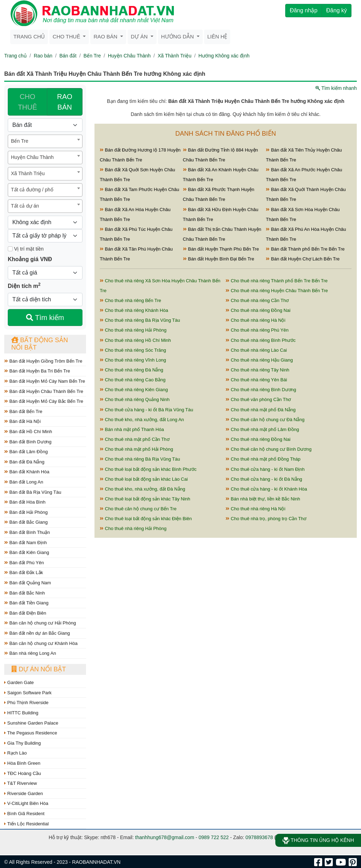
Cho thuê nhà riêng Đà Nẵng (131, 370)
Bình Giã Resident (24, 814)
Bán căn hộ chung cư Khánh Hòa (41, 643)
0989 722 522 (214, 837)
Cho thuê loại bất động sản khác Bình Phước (148, 469)
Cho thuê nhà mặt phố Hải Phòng (136, 449)
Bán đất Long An (24, 482)
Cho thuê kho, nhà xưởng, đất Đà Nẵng (142, 489)
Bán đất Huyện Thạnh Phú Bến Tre (221, 249)
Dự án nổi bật (39, 669)
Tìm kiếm (45, 318)
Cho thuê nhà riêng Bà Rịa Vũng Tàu (140, 320)
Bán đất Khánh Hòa (27, 472)
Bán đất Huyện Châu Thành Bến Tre (44, 391)
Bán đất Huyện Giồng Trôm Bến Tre (43, 361)
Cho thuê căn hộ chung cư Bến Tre (138, 509)
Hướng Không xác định (224, 56)
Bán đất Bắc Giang (26, 522)
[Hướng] (45, 222)
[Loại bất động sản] (45, 125)
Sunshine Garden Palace (31, 723)
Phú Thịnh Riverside (26, 703)
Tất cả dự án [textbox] (25, 206)
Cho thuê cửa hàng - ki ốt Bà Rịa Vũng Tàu (146, 410)
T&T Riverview (21, 783)
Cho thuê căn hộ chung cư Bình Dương (269, 449)
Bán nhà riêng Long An (30, 653)
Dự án (140, 36)
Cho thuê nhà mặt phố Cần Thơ (135, 439)
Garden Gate (19, 682)
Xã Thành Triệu (175, 56)
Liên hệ (217, 36)
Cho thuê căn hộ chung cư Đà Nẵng (265, 420)
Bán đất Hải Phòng (26, 512)
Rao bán (106, 36)
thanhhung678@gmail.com (165, 837)
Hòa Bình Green (22, 763)
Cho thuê (67, 36)
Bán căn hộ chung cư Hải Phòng (40, 623)
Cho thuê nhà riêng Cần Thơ (257, 300)
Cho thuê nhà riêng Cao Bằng (133, 380)
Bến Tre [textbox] (20, 141)
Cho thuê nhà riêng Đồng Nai (258, 310)
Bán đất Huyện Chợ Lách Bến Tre (303, 259)
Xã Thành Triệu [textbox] (28, 173)
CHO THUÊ (27, 102)
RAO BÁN (65, 102)
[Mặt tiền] (10, 249)
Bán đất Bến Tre (23, 411)
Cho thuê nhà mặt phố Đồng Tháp (263, 459)
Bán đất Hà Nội (22, 421)
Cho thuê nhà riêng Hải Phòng (133, 330)
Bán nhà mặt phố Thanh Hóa (132, 429)
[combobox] (45, 141)
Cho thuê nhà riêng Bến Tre (130, 300)
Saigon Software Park (28, 693)
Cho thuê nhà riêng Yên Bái (256, 380)
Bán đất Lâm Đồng (26, 452)
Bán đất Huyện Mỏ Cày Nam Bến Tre (45, 381)
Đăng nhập (304, 10)
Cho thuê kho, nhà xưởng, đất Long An (142, 420)
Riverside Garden (24, 793)
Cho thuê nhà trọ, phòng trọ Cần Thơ (266, 519)
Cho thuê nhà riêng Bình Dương (261, 390)
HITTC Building (21, 713)
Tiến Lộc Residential (26, 824)
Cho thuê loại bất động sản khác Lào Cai (144, 479)
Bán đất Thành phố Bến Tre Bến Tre (305, 249)
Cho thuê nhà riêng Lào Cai (256, 350)
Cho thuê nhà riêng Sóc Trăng (133, 350)
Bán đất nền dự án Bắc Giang (37, 633)
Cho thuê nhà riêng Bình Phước (261, 340)
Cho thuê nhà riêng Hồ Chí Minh (135, 340)
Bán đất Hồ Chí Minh (28, 432)
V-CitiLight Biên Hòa (26, 803)
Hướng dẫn (178, 36)
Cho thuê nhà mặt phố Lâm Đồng (262, 429)
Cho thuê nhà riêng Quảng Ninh (135, 399)
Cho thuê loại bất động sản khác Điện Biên (146, 519)
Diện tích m (24, 285)
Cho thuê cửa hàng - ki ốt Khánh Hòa (266, 489)
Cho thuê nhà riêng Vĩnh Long (133, 360)
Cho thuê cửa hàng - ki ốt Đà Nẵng (264, 479)
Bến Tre (92, 56)
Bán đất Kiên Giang (27, 552)
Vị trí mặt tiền (26, 249)
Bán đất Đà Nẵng (24, 462)
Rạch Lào (16, 753)
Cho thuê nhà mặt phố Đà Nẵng (261, 410)
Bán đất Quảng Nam (28, 583)
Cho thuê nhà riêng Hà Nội (255, 320)
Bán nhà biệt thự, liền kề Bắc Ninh (263, 499)
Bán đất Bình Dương (28, 442)
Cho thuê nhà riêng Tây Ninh (258, 370)
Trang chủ (29, 36)
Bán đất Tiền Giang (26, 603)
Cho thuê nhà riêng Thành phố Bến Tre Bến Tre (277, 281)
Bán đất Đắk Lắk (24, 572)
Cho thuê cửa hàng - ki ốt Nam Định (265, 469)
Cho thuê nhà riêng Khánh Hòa (134, 310)
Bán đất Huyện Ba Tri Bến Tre (37, 371)
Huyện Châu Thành (129, 56)
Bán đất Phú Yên (24, 563)
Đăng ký (336, 10)
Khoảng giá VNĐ (30, 259)
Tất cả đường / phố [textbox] (32, 190)
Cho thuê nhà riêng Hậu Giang (259, 360)
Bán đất (68, 56)
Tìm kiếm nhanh (336, 88)
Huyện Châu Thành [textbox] (32, 157)
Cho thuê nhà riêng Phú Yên (257, 330)
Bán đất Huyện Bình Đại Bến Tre (219, 259)
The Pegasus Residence (31, 733)
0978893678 (259, 837)
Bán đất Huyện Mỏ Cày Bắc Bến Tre (44, 401)
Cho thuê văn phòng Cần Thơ (258, 399)
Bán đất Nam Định (26, 543)
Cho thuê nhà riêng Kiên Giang (134, 390)
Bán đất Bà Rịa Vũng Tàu (33, 492)
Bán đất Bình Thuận (27, 532)
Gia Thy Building (23, 743)
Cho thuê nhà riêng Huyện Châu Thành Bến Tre (277, 291)
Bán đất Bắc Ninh (25, 593)
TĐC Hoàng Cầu (23, 773)
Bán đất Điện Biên (25, 613)
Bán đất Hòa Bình (25, 502)
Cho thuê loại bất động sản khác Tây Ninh (145, 499)
